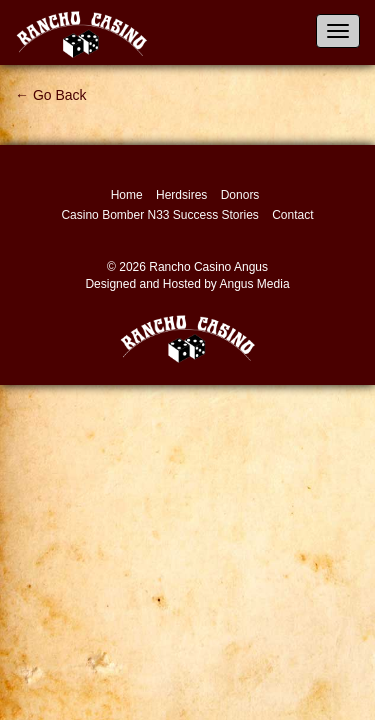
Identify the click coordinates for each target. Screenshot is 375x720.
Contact (292, 215)
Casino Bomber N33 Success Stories (159, 215)
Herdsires (181, 195)
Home (127, 195)
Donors (240, 195)
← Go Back (51, 95)
